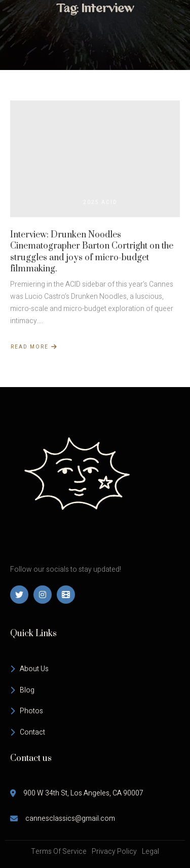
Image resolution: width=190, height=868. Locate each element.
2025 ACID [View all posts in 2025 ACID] (100, 202)
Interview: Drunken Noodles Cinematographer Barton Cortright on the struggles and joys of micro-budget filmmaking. (92, 252)
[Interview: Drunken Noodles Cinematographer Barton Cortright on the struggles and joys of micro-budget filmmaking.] (95, 159)
